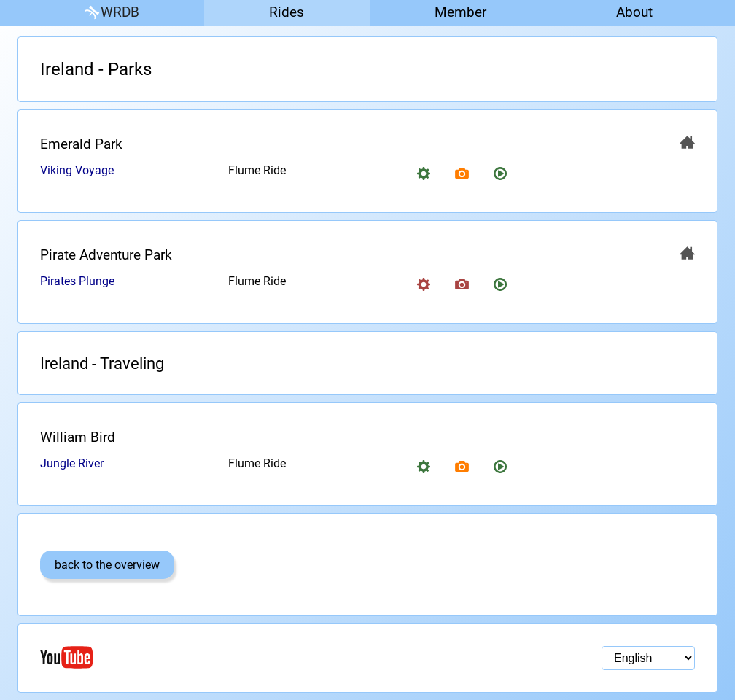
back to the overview (107, 565)
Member (460, 12)
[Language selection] (648, 658)
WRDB (111, 13)
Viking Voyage (77, 170)
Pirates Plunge (77, 281)
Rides (287, 12)
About (634, 12)
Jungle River (72, 463)
